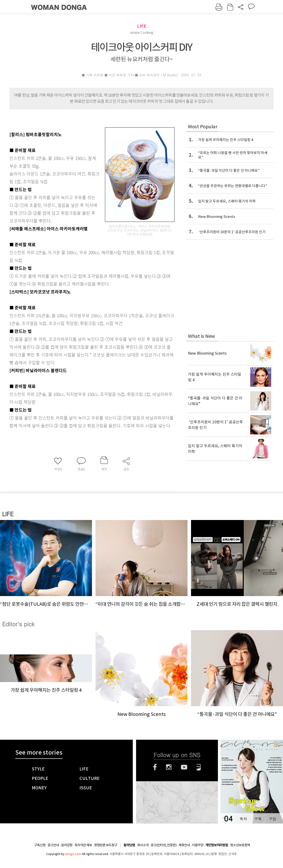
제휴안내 (184, 845)
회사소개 (143, 845)
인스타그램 (169, 767)
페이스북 (155, 767)
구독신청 (40, 845)
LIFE (142, 26)
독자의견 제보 (83, 845)
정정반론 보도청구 (106, 845)
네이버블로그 (199, 767)
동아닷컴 (129, 845)
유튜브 (184, 767)
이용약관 (198, 845)
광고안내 (53, 845)
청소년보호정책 (240, 845)
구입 (272, 819)
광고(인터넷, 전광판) (164, 845)
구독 (258, 819)
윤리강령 (67, 845)
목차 (243, 819)
